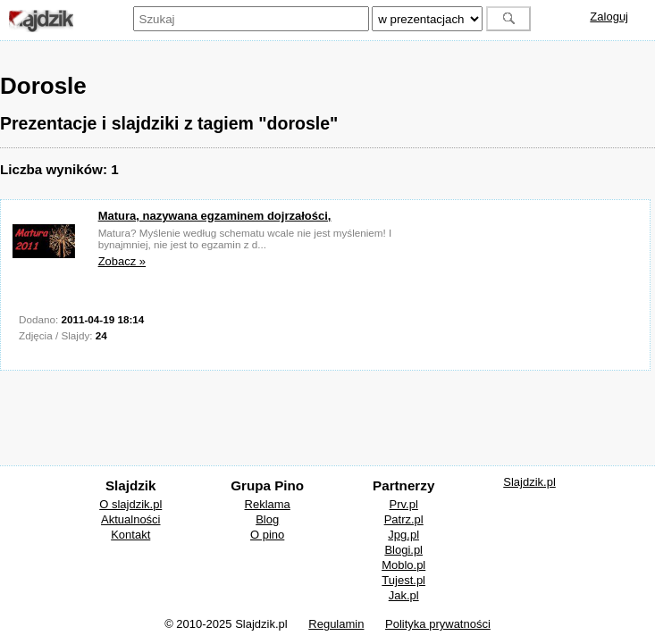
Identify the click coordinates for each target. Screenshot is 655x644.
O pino (267, 535)
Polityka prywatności (438, 624)
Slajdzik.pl (529, 482)
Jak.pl (404, 595)
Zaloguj (609, 17)
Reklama (268, 504)
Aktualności (130, 519)
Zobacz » (122, 261)
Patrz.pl (404, 519)
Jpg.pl (403, 535)
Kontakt (130, 535)
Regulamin (336, 624)
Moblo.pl (403, 565)
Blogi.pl (403, 550)
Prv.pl (404, 504)
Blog (267, 519)
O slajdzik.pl (130, 504)
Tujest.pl (403, 580)
